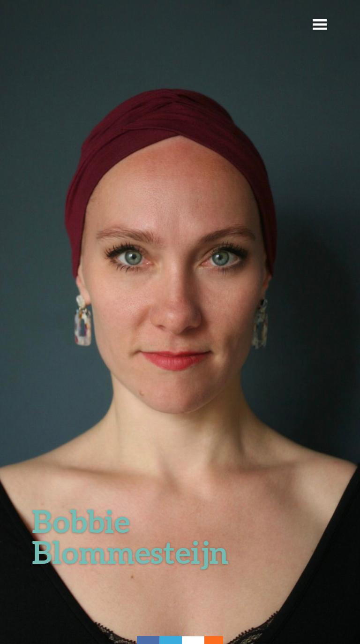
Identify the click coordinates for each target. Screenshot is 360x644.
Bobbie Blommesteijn (130, 536)
